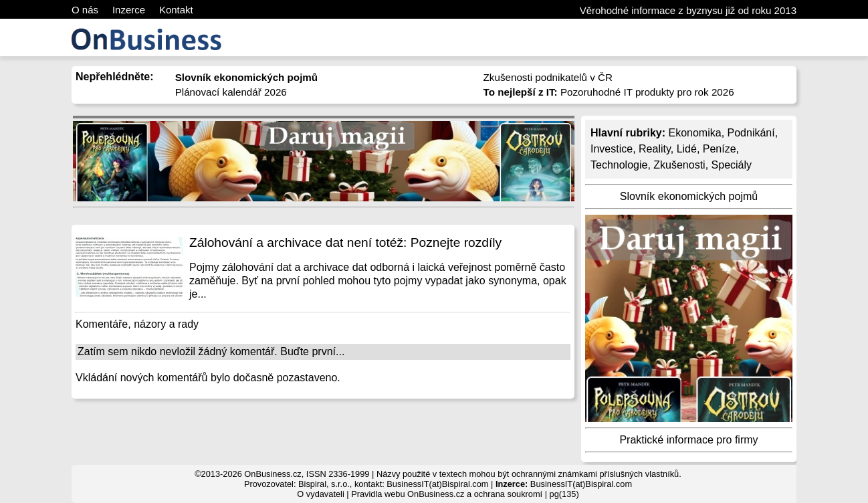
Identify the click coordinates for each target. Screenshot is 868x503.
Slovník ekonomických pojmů (689, 196)
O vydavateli (320, 494)
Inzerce (129, 10)
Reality (655, 149)
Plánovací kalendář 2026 (231, 92)
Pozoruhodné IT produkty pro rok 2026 (609, 92)
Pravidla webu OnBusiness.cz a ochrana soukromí (447, 494)
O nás (85, 10)
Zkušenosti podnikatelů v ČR (548, 77)
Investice (612, 149)
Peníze (720, 149)
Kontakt (176, 10)
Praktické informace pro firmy (688, 440)
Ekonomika (694, 133)
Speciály (732, 165)
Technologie (619, 165)
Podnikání (751, 133)
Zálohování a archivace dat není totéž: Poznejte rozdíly (345, 242)
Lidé (687, 149)
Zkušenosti (679, 165)
